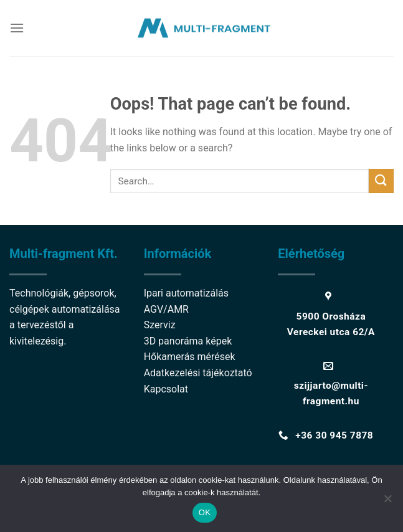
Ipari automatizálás (186, 293)
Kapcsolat (166, 389)
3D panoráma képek (188, 341)
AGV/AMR (166, 309)
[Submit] (381, 181)
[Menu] (17, 28)
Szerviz (160, 325)
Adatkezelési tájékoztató (198, 373)
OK (205, 512)
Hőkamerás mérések (190, 357)
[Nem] (387, 502)
